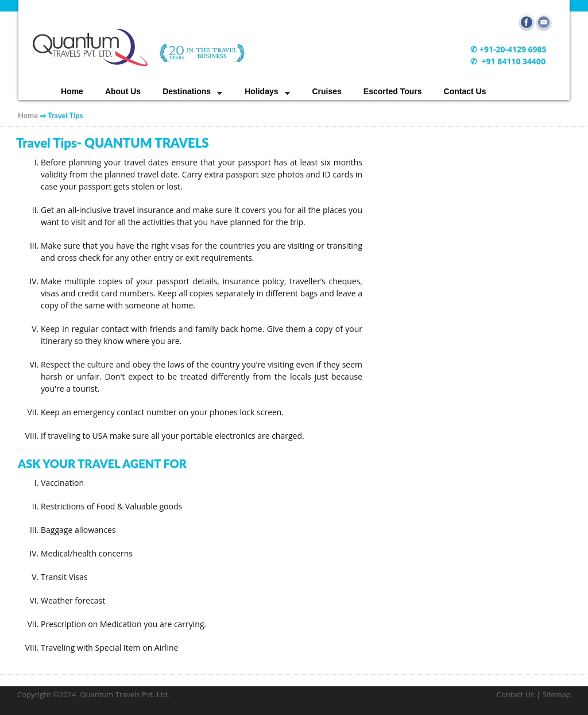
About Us (123, 91)
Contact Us (465, 91)
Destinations (187, 91)
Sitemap (556, 694)
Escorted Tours (393, 91)
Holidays (261, 91)
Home (72, 91)
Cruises (327, 91)
